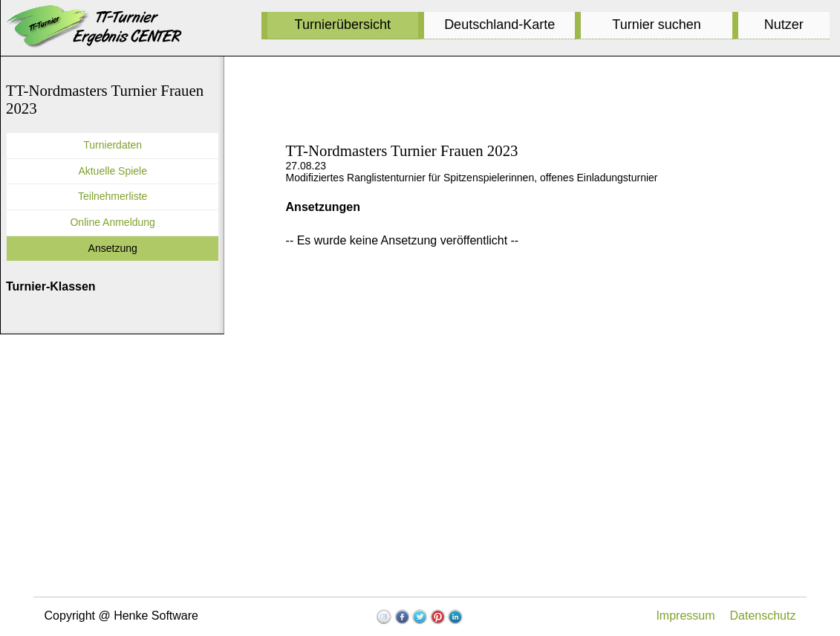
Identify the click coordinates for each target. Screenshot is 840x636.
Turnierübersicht (343, 25)
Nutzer (784, 25)
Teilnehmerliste (113, 196)
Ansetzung (113, 248)
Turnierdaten (113, 145)
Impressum (685, 616)
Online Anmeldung (112, 222)
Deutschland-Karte (499, 25)
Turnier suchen (656, 25)
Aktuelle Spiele (113, 171)
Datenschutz (763, 616)
